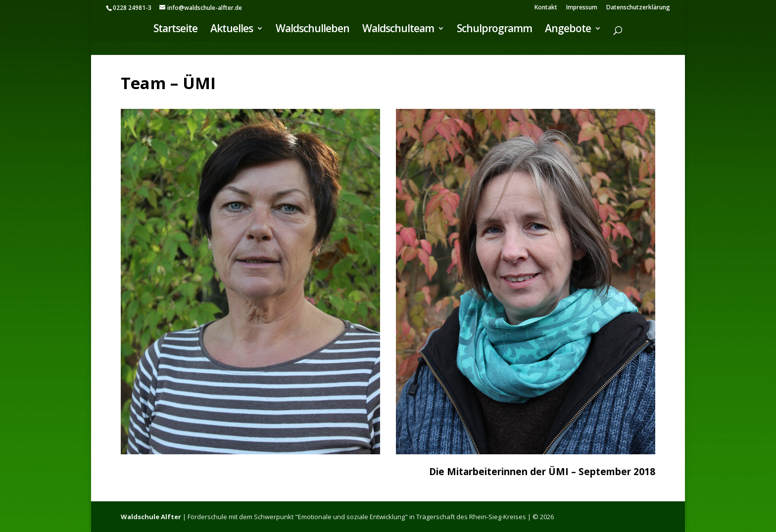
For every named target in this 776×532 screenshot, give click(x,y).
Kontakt (546, 8)
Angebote (568, 30)
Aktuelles (232, 30)
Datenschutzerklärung (638, 8)
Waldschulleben (313, 30)
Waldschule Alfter (151, 517)
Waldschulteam (398, 30)
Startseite (175, 30)
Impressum (582, 8)
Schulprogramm (494, 30)
